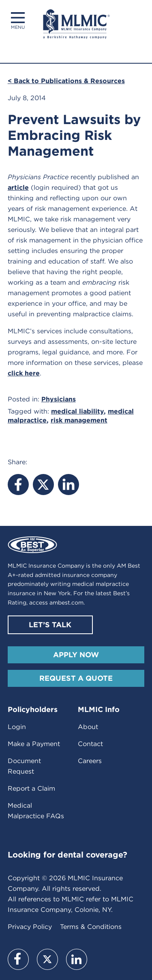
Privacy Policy (30, 927)
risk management (79, 420)
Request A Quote (76, 678)
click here (24, 373)
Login (17, 727)
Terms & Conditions (91, 927)
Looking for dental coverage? (67, 855)
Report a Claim (31, 788)
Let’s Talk (50, 625)
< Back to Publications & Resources (66, 81)
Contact (90, 744)
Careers (90, 761)
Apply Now (76, 655)
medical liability (77, 411)
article (18, 188)
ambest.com (66, 603)
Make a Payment (34, 744)
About (88, 727)
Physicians (59, 399)
